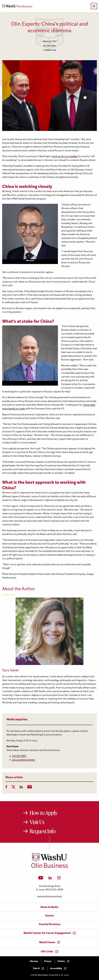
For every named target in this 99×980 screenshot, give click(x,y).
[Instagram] (59, 879)
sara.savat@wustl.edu (23, 760)
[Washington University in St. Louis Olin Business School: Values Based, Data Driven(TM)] (50, 867)
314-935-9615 (19, 756)
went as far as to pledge (65, 156)
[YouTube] (41, 879)
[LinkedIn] (21, 788)
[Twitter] (13, 788)
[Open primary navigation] (94, 6)
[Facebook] (6, 788)
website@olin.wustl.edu (50, 897)
